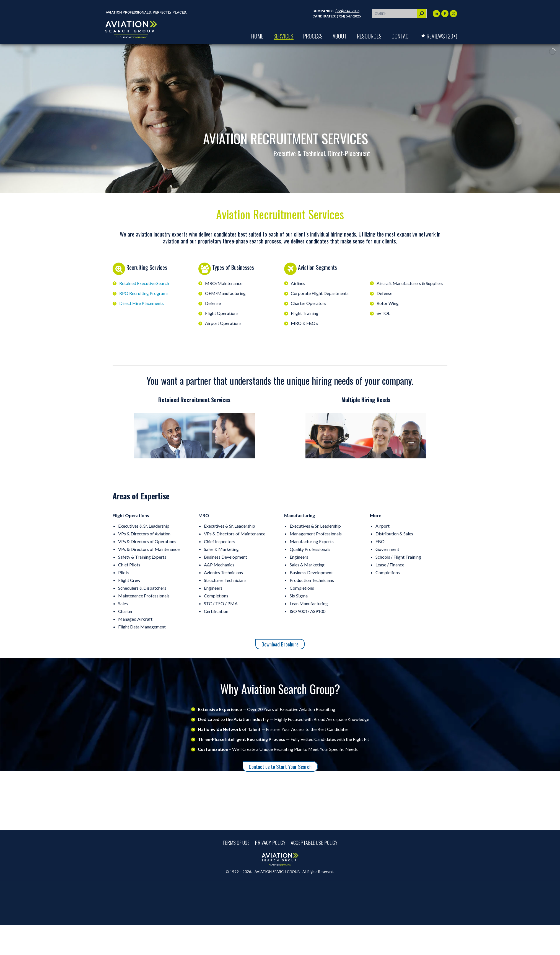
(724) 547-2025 (349, 16)
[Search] (400, 14)
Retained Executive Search (144, 283)
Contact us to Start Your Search (280, 767)
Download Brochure (280, 644)
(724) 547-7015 (347, 11)
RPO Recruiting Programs (144, 293)
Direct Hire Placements (142, 303)
